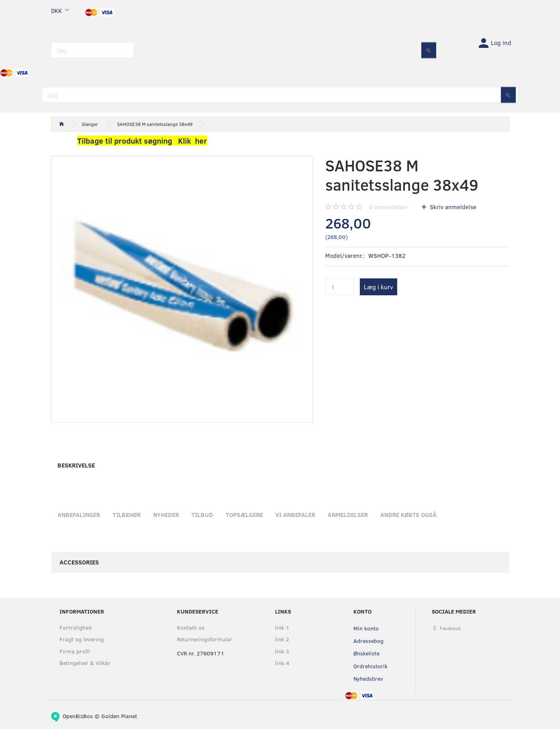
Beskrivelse (76, 465)
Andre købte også (408, 515)
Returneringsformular (205, 639)
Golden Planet (119, 716)
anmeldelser (389, 207)
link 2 (282, 639)
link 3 (282, 651)
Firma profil (75, 651)
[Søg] (429, 50)
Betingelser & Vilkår (85, 663)
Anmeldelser (348, 515)
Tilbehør (127, 515)
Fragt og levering (82, 639)
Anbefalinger (79, 515)
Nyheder (166, 515)
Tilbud (202, 515)
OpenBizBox (78, 716)
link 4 (282, 663)
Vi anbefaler (295, 515)
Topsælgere (244, 515)
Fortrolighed (76, 627)
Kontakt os (191, 627)
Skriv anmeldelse (452, 207)
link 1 (282, 627)
